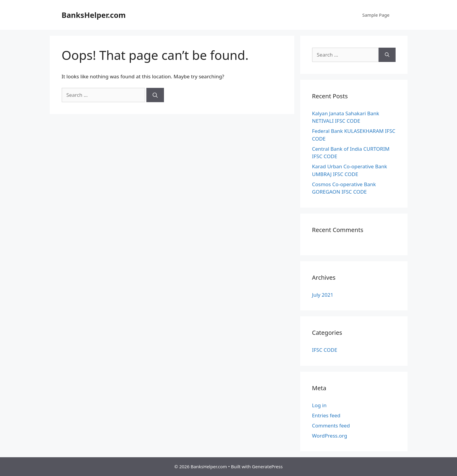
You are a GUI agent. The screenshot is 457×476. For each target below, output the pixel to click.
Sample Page (376, 15)
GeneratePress (267, 466)
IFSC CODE (325, 350)
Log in (319, 405)
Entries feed (326, 415)
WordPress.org (330, 436)
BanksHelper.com (94, 15)
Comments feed (331, 426)
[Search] (155, 95)
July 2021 (323, 295)
